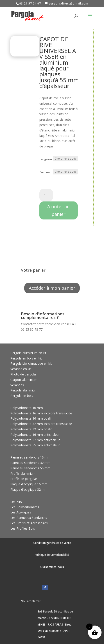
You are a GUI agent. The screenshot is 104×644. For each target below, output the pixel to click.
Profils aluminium (23, 473)
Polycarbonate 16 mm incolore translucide (41, 413)
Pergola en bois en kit (26, 358)
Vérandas (17, 385)
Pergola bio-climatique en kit (31, 363)
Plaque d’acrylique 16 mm (29, 484)
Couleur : (45, 172)
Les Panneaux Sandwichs (29, 518)
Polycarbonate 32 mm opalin (31, 429)
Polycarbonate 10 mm (27, 408)
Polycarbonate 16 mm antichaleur (35, 435)
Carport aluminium (24, 380)
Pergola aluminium (24, 390)
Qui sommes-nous (52, 567)
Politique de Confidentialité (52, 555)
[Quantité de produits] (46, 195)
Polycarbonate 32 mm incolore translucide (41, 424)
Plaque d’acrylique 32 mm (29, 489)
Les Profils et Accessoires (29, 523)
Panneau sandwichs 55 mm (30, 468)
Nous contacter (31, 601)
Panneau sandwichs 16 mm (30, 457)
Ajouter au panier (59, 210)
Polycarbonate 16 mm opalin (31, 418)
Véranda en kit (21, 369)
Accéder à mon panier (52, 288)
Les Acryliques (21, 512)
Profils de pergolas (24, 479)
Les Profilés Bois (23, 528)
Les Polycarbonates (25, 507)
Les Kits (16, 502)
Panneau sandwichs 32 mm (30, 463)
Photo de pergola (23, 374)
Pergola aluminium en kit (28, 353)
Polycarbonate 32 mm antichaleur (35, 440)
